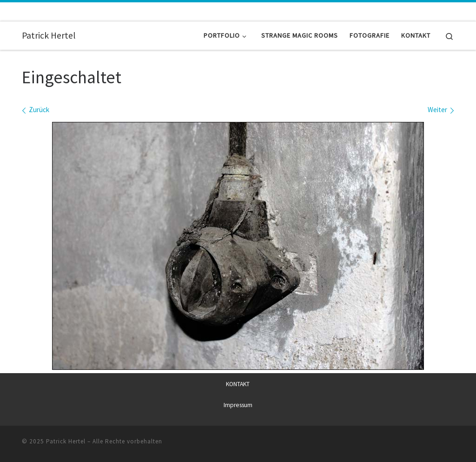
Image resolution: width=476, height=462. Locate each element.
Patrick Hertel (66, 441)
